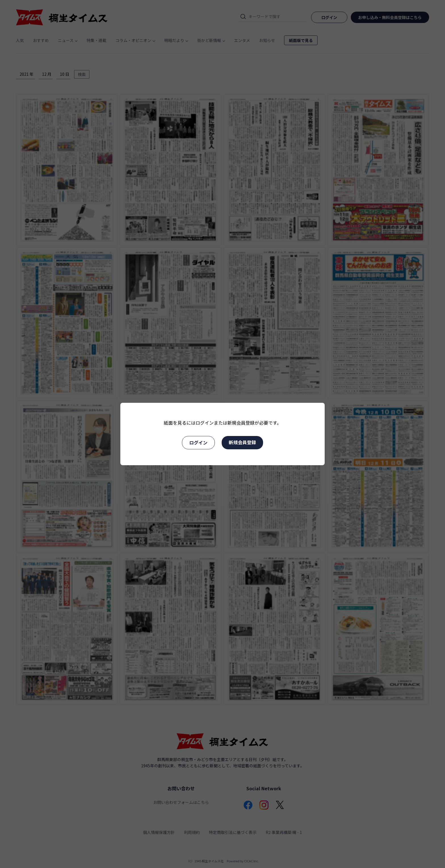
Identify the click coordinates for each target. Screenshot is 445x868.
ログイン (198, 443)
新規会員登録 (242, 442)
